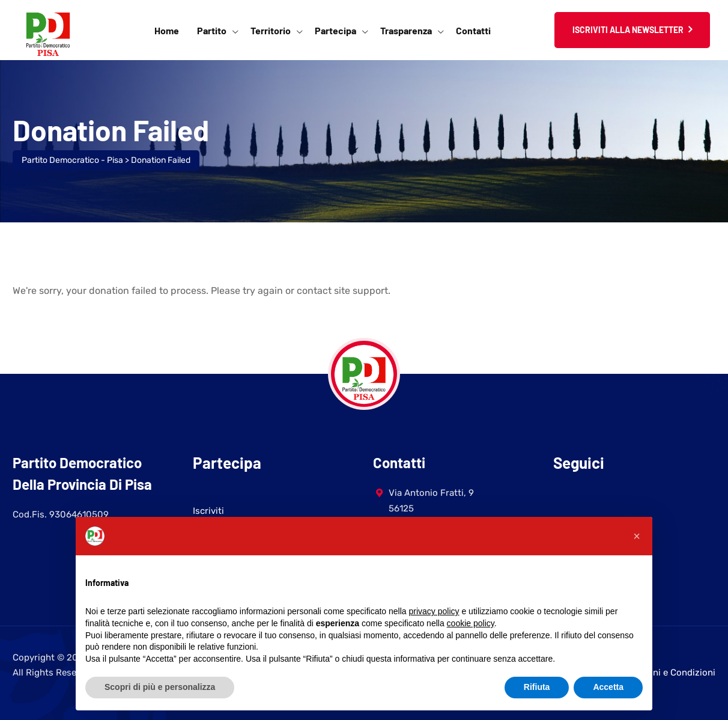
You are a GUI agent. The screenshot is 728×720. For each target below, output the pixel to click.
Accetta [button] (608, 687)
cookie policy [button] (471, 623)
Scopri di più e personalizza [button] (160, 687)
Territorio (271, 30)
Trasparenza (406, 30)
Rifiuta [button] (537, 687)
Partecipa (335, 30)
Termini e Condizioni (672, 673)
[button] (637, 536)
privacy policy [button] (434, 611)
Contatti (473, 30)
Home (167, 30)
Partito (212, 30)
